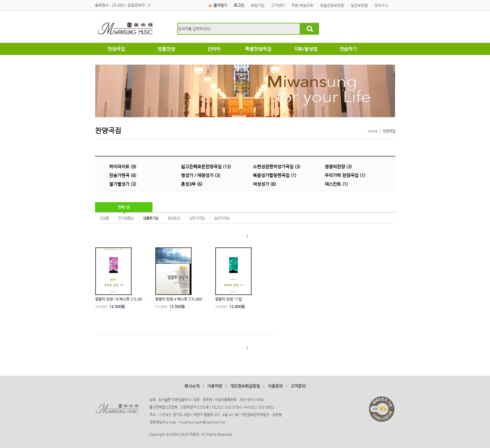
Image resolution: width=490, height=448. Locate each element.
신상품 (105, 218)
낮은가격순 (198, 218)
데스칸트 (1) (336, 184)
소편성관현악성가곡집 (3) (277, 167)
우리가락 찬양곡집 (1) (345, 175)
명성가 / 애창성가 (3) (201, 175)
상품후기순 (151, 218)
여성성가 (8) (264, 184)
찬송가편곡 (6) (123, 175)
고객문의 (298, 386)
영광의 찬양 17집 (228, 299)
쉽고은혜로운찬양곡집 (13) (206, 167)
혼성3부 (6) (192, 184)
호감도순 (174, 218)
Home (373, 131)
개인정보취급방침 (245, 386)
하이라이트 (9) (123, 167)
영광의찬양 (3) (338, 167)
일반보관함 (359, 5)
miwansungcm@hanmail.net (202, 422)
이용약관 (215, 386)
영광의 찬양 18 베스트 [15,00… (120, 299)
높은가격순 (222, 218)
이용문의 (275, 386)
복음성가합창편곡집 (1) (275, 175)
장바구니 (381, 5)
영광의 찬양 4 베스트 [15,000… (180, 299)
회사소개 (192, 386)
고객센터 (278, 5)
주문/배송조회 (302, 5)
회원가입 (257, 5)
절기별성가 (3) (123, 184)
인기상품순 (126, 218)
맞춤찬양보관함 (332, 5)
